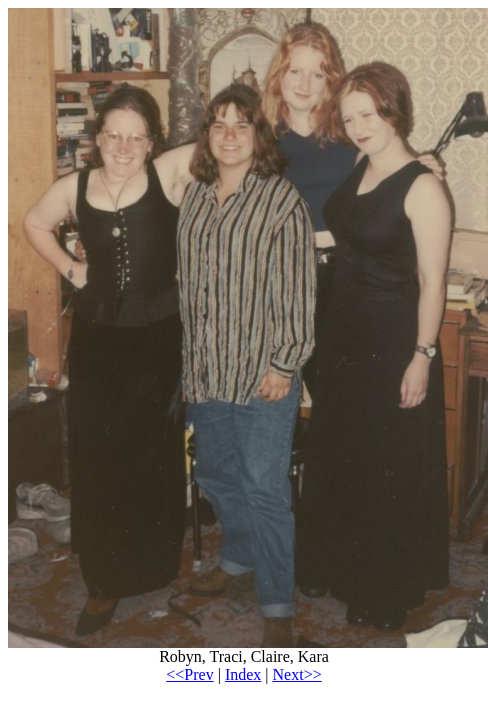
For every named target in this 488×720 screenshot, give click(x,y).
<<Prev (189, 674)
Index (243, 674)
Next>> (297, 674)
